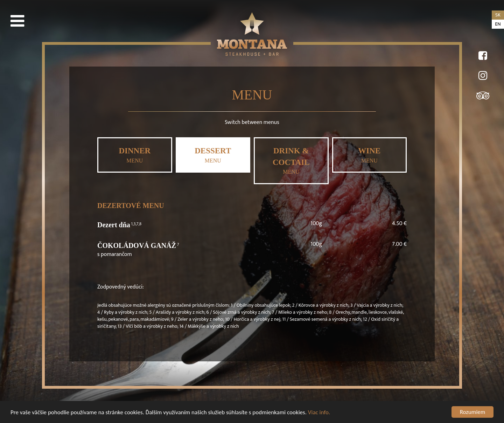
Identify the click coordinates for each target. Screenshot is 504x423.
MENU (135, 155)
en (498, 24)
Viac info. (319, 414)
